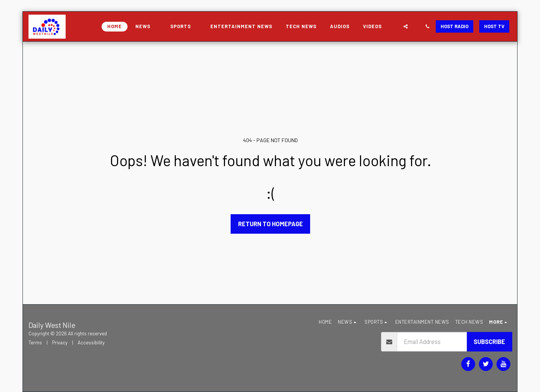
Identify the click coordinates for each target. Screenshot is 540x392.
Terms (35, 342)
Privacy (60, 342)
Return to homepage (271, 224)
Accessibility (91, 342)
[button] (146, 27)
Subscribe (489, 341)
